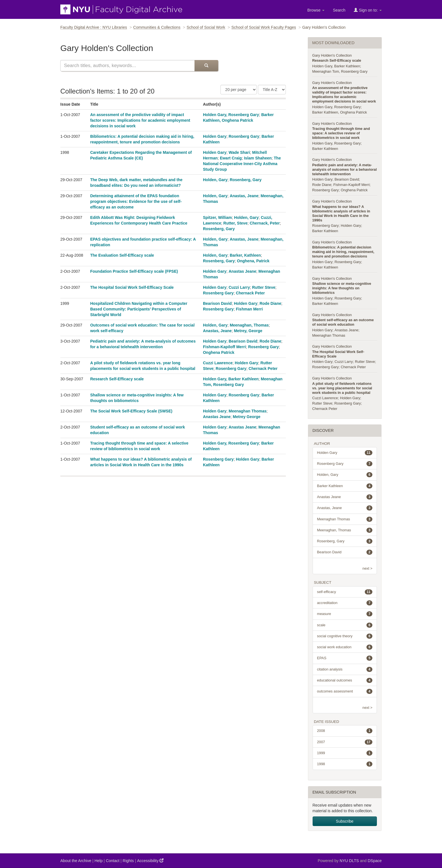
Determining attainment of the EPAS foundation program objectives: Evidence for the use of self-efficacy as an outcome (136, 201)
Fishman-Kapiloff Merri (224, 347)
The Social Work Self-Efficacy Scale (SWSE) (131, 411)
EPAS (345, 658)
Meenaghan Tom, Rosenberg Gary (340, 71)
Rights (128, 861)
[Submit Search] (206, 66)
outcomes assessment (345, 691)
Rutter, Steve (235, 223)
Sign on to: (368, 10)
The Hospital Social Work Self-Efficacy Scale (132, 287)
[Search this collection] (127, 66)
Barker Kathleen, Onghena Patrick (340, 112)
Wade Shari (239, 152)
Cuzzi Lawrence (218, 363)
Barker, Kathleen (245, 255)
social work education (345, 647)
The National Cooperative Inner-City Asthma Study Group (242, 164)
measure (345, 614)
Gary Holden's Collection (332, 55)
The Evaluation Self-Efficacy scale (122, 255)
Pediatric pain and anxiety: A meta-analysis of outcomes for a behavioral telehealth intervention (345, 169)
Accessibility (150, 861)
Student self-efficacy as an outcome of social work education (343, 322)
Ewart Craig (231, 158)
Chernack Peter (250, 293)
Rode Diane (270, 303)
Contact (112, 861)
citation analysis (345, 669)
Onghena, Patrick (253, 261)
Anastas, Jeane (244, 196)
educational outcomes (345, 680)
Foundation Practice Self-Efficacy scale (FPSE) (134, 271)
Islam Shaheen (258, 158)
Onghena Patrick (219, 352)
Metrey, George (248, 331)
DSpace (375, 861)
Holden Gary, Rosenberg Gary (231, 115)
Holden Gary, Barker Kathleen (231, 379)
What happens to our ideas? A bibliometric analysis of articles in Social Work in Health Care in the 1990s (341, 213)
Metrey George (247, 417)
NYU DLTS (349, 861)
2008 (345, 731)
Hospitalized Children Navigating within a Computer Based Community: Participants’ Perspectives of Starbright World (139, 309)
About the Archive (76, 861)
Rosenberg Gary (244, 136)
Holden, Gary (215, 180)
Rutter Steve (264, 287)
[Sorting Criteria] (272, 90)
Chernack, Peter (265, 223)
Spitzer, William (217, 217)
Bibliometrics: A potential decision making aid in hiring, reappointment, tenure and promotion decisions (343, 252)
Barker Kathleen (325, 149)
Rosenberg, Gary (246, 180)
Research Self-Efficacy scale (117, 379)
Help (99, 861)
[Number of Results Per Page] (239, 90)
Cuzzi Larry (239, 287)
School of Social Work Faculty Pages (264, 27)
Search (339, 10)
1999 (345, 753)
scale (345, 625)
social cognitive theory (345, 636)
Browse (316, 10)
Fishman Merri (249, 309)
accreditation (345, 603)
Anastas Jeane (242, 271)
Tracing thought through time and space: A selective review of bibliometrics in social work (341, 133)
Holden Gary (215, 136)
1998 (345, 764)
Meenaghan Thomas (248, 411)
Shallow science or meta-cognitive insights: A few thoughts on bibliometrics (342, 288)
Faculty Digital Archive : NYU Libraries (94, 27)
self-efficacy (345, 592)
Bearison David (217, 303)
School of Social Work (206, 27)
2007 (345, 742)
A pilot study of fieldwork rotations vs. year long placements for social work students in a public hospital (342, 388)
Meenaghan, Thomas (249, 325)
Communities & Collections (157, 27)
